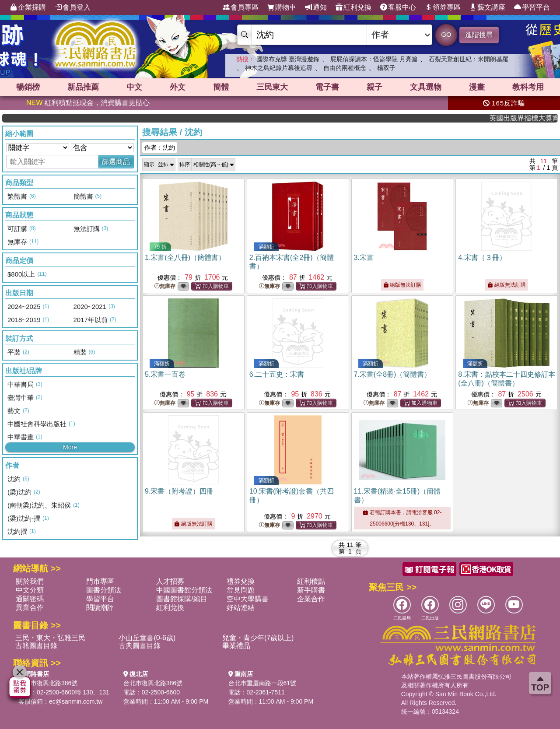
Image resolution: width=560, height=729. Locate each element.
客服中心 (398, 7)
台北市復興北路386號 (48, 683)
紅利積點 (311, 581)
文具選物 (426, 87)
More (70, 447)
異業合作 (30, 608)
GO (446, 34)
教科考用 (528, 87)
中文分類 (30, 590)
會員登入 (73, 7)
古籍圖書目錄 (36, 646)
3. (364, 258)
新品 (83, 87)
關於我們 (30, 581)
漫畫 (477, 87)
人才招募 (170, 581)
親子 (374, 87)
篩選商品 (116, 162)
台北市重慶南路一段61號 (262, 683)
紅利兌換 (353, 7)
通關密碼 (30, 599)
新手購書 (311, 590)
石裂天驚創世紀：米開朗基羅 (469, 59)
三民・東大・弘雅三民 (50, 638)
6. (277, 374)
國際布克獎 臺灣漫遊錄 (288, 59)
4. (482, 258)
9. (179, 491)
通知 (316, 7)
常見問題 (241, 590)
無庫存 (165, 286)
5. (165, 374)
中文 (134, 87)
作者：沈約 (160, 147)
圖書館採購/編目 (182, 599)
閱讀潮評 (100, 608)
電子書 (327, 87)
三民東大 (272, 87)
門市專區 (100, 581)
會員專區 (241, 7)
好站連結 (241, 608)
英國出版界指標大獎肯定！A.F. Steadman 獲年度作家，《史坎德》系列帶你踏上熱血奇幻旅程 (531, 118)
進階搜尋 (479, 35)
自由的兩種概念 (345, 68)
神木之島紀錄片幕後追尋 (279, 68)
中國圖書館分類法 (184, 590)
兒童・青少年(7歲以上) (258, 638)
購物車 (282, 7)
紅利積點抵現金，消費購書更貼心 (88, 103)
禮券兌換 (241, 581)
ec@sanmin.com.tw (76, 701)
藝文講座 (487, 7)
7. (393, 374)
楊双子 (386, 68)
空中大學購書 (248, 599)
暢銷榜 (28, 87)
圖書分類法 (104, 590)
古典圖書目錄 (140, 646)
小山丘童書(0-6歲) (147, 638)
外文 (178, 87)
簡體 (221, 87)
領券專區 (443, 7)
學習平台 (532, 7)
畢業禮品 (236, 646)
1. (185, 258)
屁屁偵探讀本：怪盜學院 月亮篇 (374, 59)
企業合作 (311, 599)
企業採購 (28, 7)
